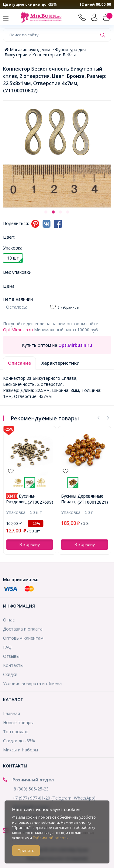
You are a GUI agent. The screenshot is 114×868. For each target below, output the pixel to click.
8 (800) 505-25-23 (31, 789)
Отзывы (11, 656)
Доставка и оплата (23, 629)
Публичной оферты (51, 838)
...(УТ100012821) (91, 502)
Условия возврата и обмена (32, 683)
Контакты (13, 665)
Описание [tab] (19, 363)
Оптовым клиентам (23, 638)
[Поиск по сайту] (50, 35)
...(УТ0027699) (39, 502)
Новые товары (18, 722)
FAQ (7, 647)
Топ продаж (16, 732)
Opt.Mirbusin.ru (18, 330)
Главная (12, 713)
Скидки (10, 674)
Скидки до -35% (19, 741)
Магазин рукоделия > (30, 50)
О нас (9, 620)
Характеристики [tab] (60, 363)
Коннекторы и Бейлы (54, 55)
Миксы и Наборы (21, 750)
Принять (26, 850)
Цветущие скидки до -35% (30, 4)
